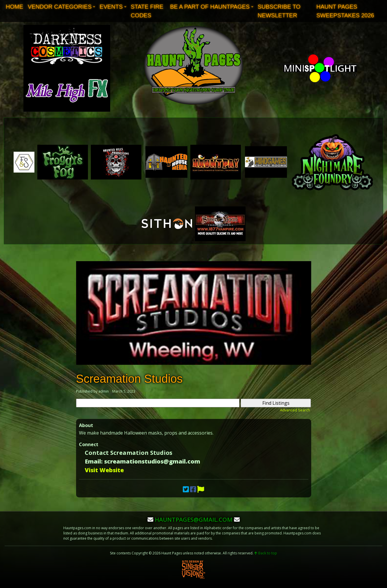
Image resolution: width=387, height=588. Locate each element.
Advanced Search (295, 410)
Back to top (266, 553)
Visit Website (104, 470)
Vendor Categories (60, 7)
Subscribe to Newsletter (279, 11)
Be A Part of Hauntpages (210, 7)
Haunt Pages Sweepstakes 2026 (345, 11)
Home (14, 7)
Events (111, 7)
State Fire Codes (147, 11)
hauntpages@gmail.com (194, 520)
